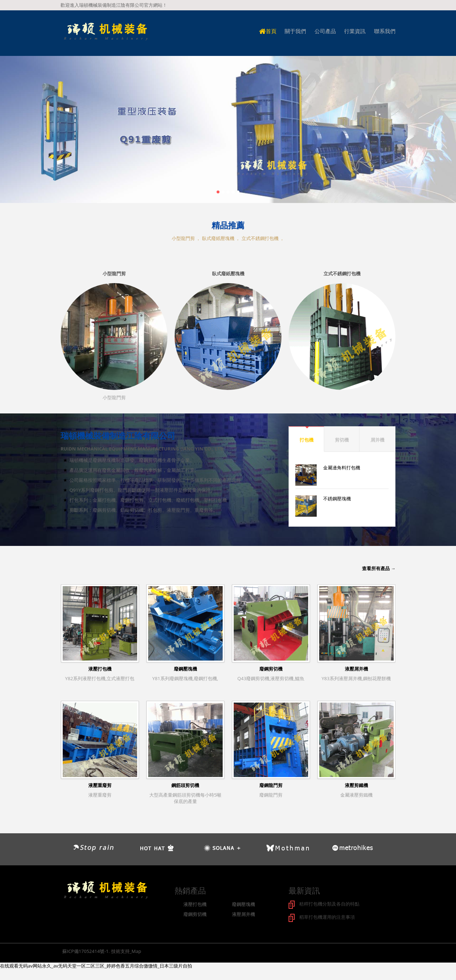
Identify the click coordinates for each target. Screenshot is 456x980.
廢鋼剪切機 (271, 669)
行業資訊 (355, 31)
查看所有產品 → (379, 568)
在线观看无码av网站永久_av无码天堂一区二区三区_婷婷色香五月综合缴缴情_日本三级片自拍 (96, 965)
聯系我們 (385, 31)
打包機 (307, 440)
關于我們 (295, 31)
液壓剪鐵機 (356, 785)
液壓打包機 (100, 669)
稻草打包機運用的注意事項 (327, 917)
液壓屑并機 (356, 669)
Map (136, 950)
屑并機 (377, 440)
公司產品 (325, 31)
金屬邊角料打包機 (342, 468)
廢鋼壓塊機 (185, 669)
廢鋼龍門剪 (271, 785)
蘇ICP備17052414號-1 (85, 950)
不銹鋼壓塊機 (337, 499)
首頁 (268, 31)
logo (105, 32)
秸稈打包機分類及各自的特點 (329, 904)
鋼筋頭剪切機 (185, 785)
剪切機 (342, 440)
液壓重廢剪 (100, 785)
